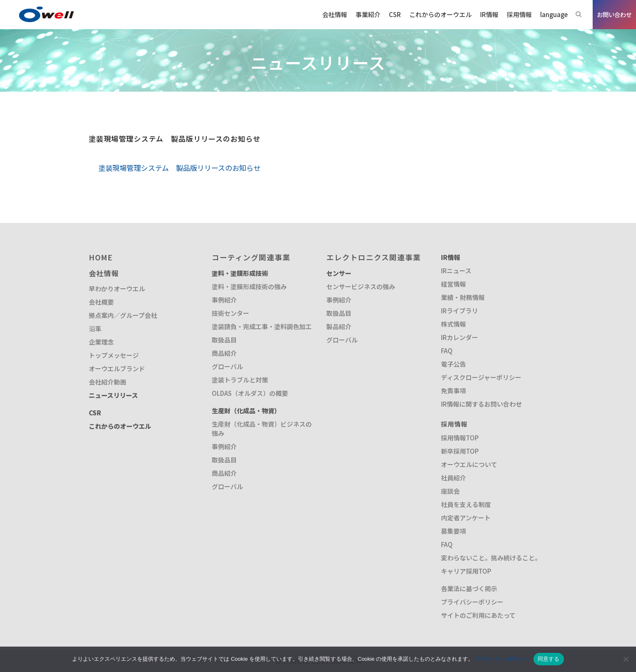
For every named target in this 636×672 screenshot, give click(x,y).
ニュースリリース (113, 395)
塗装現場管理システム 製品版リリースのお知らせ (179, 168)
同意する (549, 659)
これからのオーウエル (120, 426)
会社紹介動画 (108, 382)
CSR (95, 413)
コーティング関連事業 (251, 257)
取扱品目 (224, 340)
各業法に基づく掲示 (469, 588)
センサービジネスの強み (361, 286)
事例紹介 (224, 300)
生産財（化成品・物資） (246, 411)
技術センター (230, 313)
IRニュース (456, 271)
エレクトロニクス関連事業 (374, 257)
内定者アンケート (466, 518)
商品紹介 (224, 353)
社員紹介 (453, 478)
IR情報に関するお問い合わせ (481, 404)
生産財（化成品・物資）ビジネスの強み (262, 428)
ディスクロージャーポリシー (481, 377)
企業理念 (101, 342)
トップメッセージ (114, 355)
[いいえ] (626, 659)
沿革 (95, 329)
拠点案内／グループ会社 (123, 315)
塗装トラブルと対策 (240, 380)
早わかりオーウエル (117, 289)
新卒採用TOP (460, 451)
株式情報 (453, 324)
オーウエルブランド (117, 368)
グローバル (227, 366)
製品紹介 (339, 326)
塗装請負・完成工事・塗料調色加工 (262, 326)
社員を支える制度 (466, 504)
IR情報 (451, 257)
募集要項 (453, 531)
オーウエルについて (469, 464)
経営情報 (453, 284)
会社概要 (101, 302)
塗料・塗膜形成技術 (240, 273)
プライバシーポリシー (472, 602)
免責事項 (453, 391)
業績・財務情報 (463, 297)
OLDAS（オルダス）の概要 (250, 393)
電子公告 (453, 364)
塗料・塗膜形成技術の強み (249, 286)
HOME (101, 257)
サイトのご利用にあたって (478, 615)
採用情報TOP (460, 438)
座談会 (450, 491)
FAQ (447, 351)
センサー (339, 273)
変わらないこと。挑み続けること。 (491, 558)
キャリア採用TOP (466, 571)
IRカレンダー (459, 337)
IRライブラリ (459, 311)
